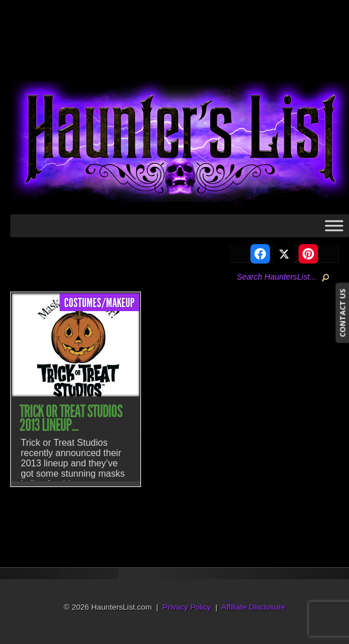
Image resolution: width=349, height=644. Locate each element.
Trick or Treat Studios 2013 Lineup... (71, 418)
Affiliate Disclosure (253, 607)
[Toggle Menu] (334, 225)
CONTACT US (342, 313)
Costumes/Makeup (99, 303)
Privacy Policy (187, 607)
